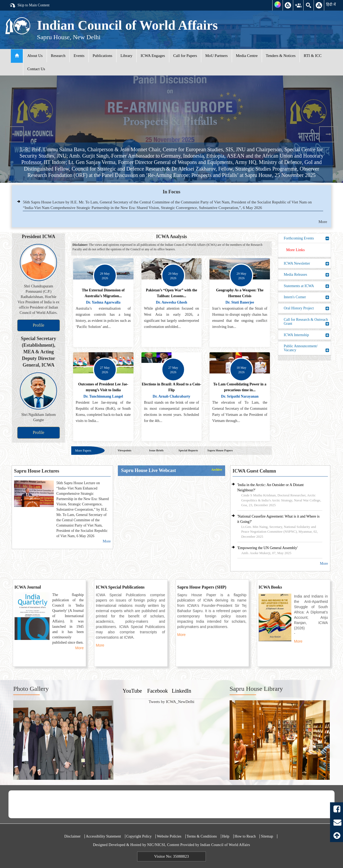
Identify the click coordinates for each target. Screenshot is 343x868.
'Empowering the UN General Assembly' (268, 548)
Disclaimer (72, 836)
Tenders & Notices (281, 56)
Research (58, 56)
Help (226, 836)
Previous (15, 134)
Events (79, 56)
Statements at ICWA (306, 286)
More (323, 222)
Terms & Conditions (202, 836)
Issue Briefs (156, 450)
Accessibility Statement (103, 836)
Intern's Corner (306, 297)
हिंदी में (331, 5)
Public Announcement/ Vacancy (306, 348)
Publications (103, 56)
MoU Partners (217, 56)
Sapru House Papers (220, 450)
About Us (35, 56)
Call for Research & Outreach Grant (306, 322)
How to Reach (245, 836)
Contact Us (36, 69)
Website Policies (169, 836)
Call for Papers (185, 56)
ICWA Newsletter (306, 264)
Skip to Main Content (29, 6)
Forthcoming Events (306, 238)
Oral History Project (306, 308)
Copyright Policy (139, 836)
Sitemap (267, 836)
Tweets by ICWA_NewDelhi (171, 702)
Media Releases (306, 275)
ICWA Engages (153, 56)
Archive (217, 470)
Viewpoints (124, 450)
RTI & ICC (313, 56)
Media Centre (247, 56)
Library (126, 56)
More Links (295, 250)
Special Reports (188, 450)
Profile (39, 325)
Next (328, 134)
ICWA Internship (306, 335)
